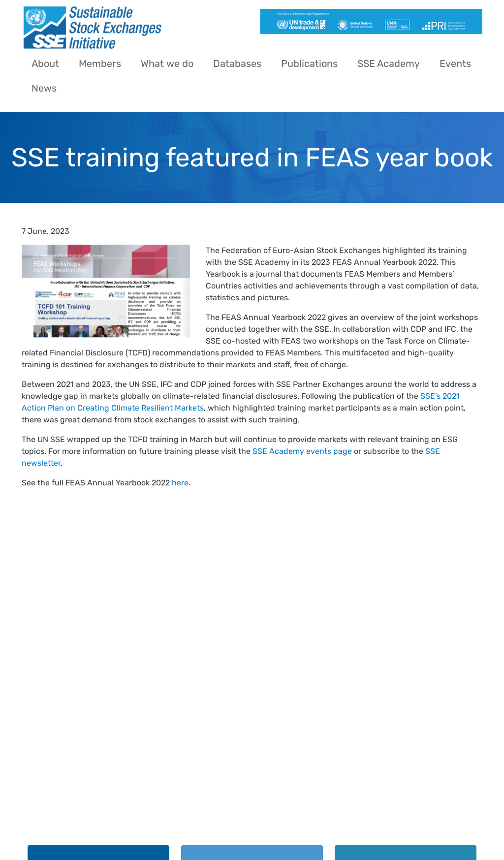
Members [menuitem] (100, 64)
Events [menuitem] (455, 64)
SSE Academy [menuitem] (389, 64)
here (180, 483)
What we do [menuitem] (167, 64)
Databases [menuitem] (237, 64)
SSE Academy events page (302, 451)
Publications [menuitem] (309, 64)
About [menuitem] (45, 64)
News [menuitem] (44, 88)
